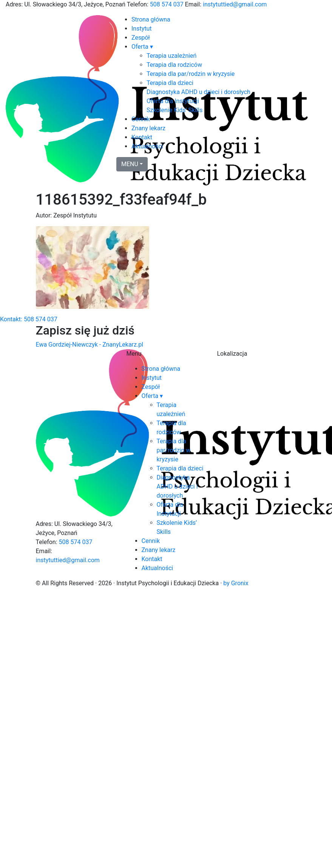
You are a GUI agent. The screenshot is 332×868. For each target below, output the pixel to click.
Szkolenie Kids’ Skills (174, 110)
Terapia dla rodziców (174, 65)
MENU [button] (130, 164)
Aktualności (147, 146)
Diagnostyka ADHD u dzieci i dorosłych (198, 92)
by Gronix (236, 583)
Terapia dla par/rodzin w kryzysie (191, 74)
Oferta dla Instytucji (173, 101)
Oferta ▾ (142, 47)
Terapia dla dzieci (170, 83)
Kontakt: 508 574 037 (29, 319)
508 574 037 (167, 4)
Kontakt (142, 137)
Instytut (142, 29)
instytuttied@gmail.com (235, 4)
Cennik (141, 119)
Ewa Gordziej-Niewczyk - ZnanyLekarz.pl (90, 345)
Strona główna (151, 19)
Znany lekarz (148, 128)
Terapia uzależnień (171, 56)
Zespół (141, 38)
